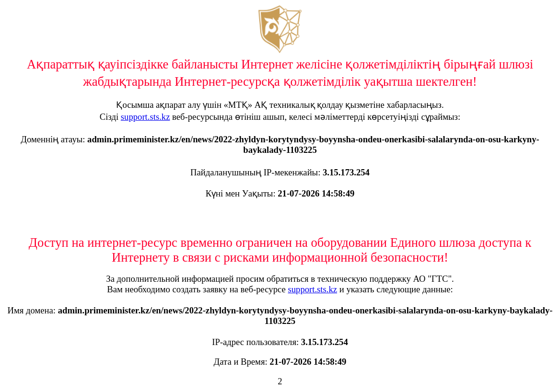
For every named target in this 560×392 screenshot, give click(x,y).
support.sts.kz (146, 117)
